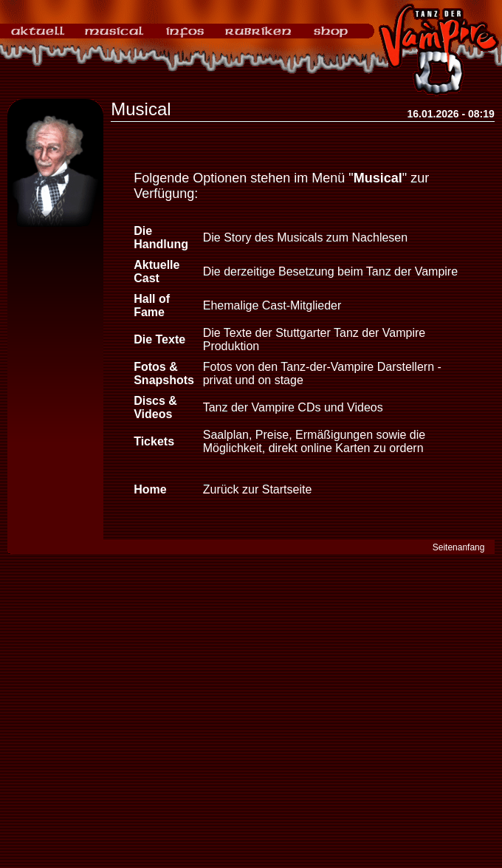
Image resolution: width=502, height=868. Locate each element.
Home (150, 489)
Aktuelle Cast (157, 271)
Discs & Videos (155, 407)
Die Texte (159, 339)
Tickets (154, 441)
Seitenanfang (459, 547)
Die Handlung (161, 237)
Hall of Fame (152, 305)
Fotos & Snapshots (164, 373)
